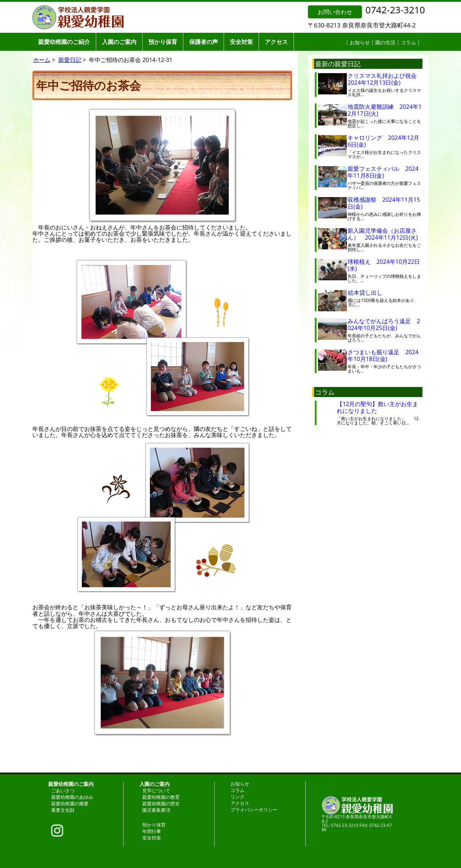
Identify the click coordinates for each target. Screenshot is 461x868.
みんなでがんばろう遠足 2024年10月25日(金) (384, 324)
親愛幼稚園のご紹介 (64, 42)
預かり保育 (163, 42)
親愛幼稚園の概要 (70, 804)
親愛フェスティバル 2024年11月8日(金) (383, 172)
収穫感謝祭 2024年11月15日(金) (384, 203)
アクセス (276, 42)
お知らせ (360, 42)
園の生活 (385, 42)
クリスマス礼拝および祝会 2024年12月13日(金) (385, 79)
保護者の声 (203, 42)
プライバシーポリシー (254, 810)
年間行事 (152, 831)
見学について (156, 791)
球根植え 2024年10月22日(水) (384, 265)
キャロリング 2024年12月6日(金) (383, 141)
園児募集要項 (156, 810)
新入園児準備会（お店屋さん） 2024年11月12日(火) (383, 234)
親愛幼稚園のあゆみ (72, 797)
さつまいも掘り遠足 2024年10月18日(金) (383, 355)
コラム (408, 42)
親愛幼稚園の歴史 (161, 804)
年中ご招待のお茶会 (88, 85)
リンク (238, 797)
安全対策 (241, 42)
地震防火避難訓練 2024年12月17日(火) (385, 110)
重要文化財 (63, 810)
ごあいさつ (63, 791)
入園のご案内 (119, 42)
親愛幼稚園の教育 (161, 797)
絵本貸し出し (371, 293)
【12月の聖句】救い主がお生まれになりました (377, 407)
